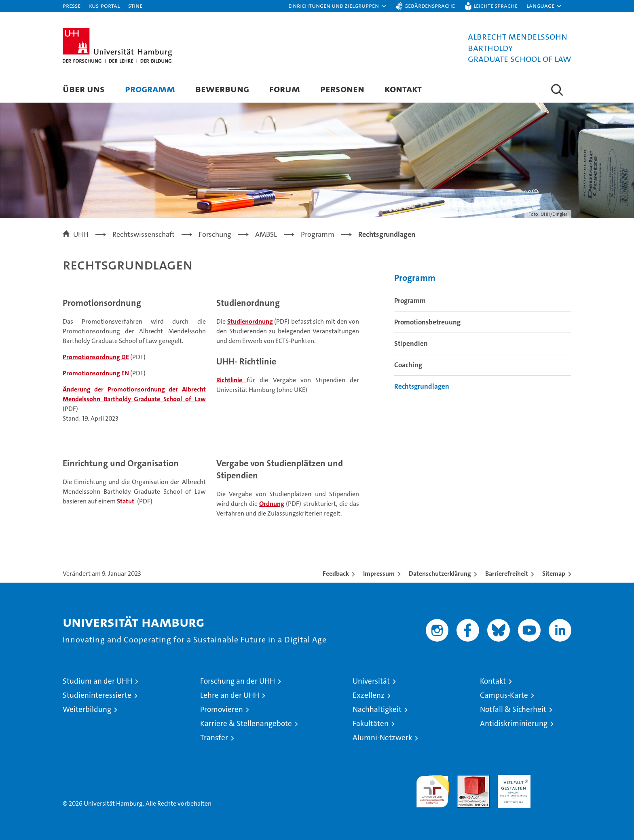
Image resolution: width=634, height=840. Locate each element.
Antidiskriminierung (514, 723)
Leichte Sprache (496, 5)
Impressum (379, 574)
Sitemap (554, 574)
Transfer (214, 738)
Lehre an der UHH (230, 695)
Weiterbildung (87, 709)
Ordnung (272, 504)
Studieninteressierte (97, 695)
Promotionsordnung (102, 303)
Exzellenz (369, 695)
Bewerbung (222, 89)
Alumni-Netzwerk (382, 738)
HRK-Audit (512, 779)
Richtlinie (231, 380)
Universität (371, 681)
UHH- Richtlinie (246, 361)
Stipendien (411, 343)
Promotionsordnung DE (96, 357)
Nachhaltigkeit (377, 709)
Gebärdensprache (430, 5)
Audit (465, 779)
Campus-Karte (504, 695)
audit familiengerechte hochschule (432, 788)
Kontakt (403, 89)
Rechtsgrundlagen (422, 386)
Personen (342, 89)
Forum (285, 89)
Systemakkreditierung (555, 779)
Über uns (84, 89)
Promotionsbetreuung (427, 322)
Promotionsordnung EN (96, 373)
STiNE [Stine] (135, 5)
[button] (338, 6)
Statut (126, 501)
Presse (72, 5)
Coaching (408, 365)
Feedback (336, 574)
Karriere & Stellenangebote (246, 723)
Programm (150, 89)
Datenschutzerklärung (440, 574)
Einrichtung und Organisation (121, 463)
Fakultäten (371, 723)
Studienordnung (248, 303)
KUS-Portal (104, 5)
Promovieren (222, 709)
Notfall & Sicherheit (513, 709)
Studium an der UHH (97, 681)
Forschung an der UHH (238, 681)
